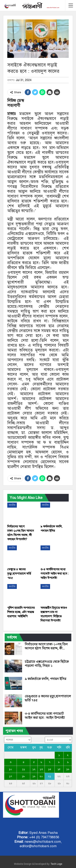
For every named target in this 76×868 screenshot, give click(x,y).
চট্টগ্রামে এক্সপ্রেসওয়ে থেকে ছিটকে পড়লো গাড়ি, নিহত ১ (47, 664)
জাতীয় (12, 505)
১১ (24, 769)
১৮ (23, 776)
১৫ (59, 769)
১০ (10, 769)
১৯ (34, 776)
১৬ (68, 769)
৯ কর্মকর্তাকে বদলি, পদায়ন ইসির (45, 679)
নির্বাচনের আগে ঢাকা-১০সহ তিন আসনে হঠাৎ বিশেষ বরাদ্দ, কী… (46, 646)
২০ (41, 776)
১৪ (50, 769)
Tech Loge (56, 864)
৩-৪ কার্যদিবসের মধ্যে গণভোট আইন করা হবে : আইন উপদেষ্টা (45, 716)
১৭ (11, 776)
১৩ (41, 769)
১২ (34, 769)
